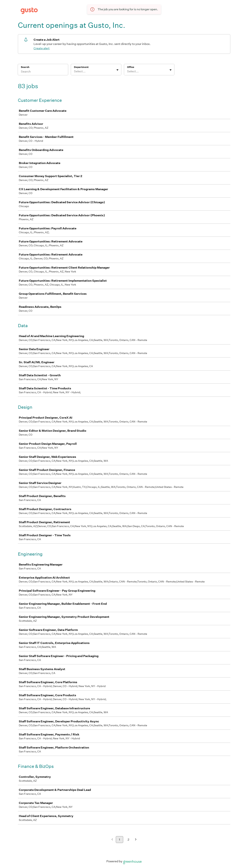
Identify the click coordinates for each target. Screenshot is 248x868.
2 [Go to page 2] (128, 840)
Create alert (42, 48)
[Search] (43, 72)
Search (25, 67)
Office (131, 67)
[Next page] (136, 840)
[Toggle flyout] (117, 70)
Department (81, 67)
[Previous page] (112, 840)
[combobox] (74, 71)
